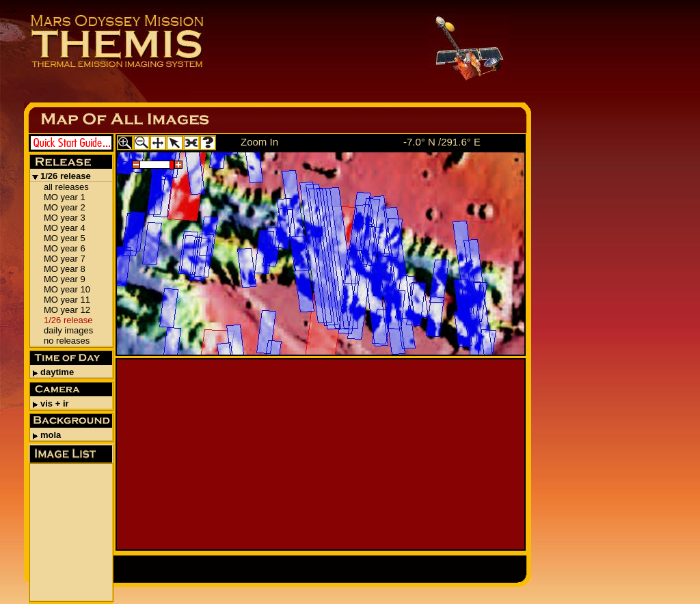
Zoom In (259, 142)
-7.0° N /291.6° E (442, 142)
